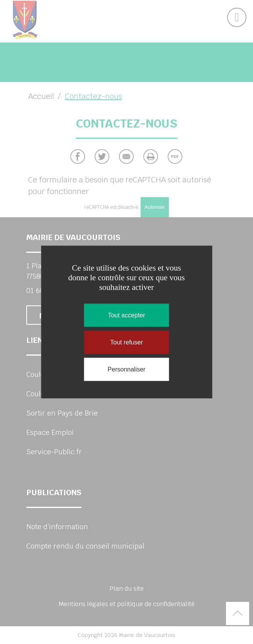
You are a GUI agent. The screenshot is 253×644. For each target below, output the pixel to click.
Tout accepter (126, 315)
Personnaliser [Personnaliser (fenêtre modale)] (127, 369)
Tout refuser (126, 342)
